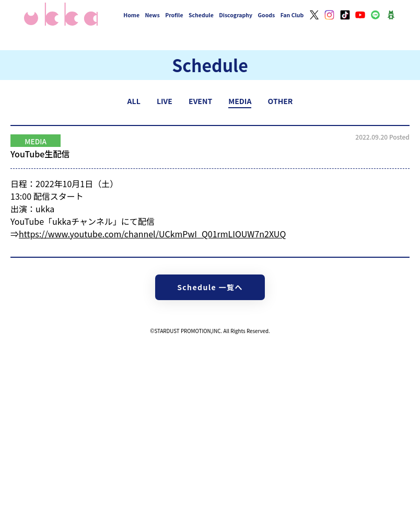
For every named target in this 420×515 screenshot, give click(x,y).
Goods (267, 15)
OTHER (281, 101)
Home (131, 15)
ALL (134, 101)
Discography (236, 15)
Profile (174, 15)
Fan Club (292, 15)
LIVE (165, 101)
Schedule (201, 15)
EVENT (200, 101)
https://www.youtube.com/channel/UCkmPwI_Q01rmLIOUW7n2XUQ (152, 234)
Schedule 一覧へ (210, 287)
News (153, 15)
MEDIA (240, 101)
